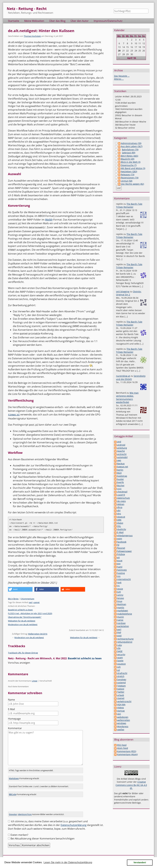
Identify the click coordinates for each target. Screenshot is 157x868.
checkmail (122, 492)
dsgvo (120, 523)
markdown (123, 611)
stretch (121, 676)
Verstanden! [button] (140, 862)
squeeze (121, 664)
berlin (120, 470)
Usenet (121, 698)
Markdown (14, 777)
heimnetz (122, 570)
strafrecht (122, 673)
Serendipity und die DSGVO (131, 377)
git (118, 557)
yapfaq (121, 729)
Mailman (122, 604)
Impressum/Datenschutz (108, 21)
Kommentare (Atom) (127, 754)
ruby (120, 645)
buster (121, 479)
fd (118, 545)
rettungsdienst (125, 642)
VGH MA (121, 704)
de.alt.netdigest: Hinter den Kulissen (41, 31)
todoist (121, 689)
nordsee (121, 623)
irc (118, 586)
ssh (119, 667)
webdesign (123, 717)
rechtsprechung (125, 639)
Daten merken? (19, 833)
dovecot (121, 517)
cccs (119, 489)
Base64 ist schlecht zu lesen (20, 608)
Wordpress (123, 726)
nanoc (120, 620)
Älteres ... (119, 79)
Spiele (120, 661)
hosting (121, 573)
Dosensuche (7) (129, 165)
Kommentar (15, 727)
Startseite (14, 21)
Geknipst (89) (129, 153)
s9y (119, 648)
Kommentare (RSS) (127, 751)
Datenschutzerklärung (74, 824)
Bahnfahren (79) (130, 150)
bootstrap (122, 476)
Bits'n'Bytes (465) (130, 156)
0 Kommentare (27, 597)
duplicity (122, 529)
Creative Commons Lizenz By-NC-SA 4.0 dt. (131, 785)
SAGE (120, 651)
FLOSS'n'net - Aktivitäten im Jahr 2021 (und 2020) (30, 612)
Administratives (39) (131, 143)
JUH (119, 592)
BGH (119, 473)
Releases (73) (128, 175)
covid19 (121, 495)
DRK (119, 520)
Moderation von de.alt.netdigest (23, 623)
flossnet (121, 548)
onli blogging (123, 292)
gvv (119, 564)
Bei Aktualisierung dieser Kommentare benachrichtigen (43, 837)
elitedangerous (125, 536)
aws (119, 460)
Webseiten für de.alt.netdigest (22, 620)
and (119, 442)
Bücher (121, 485)
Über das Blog (57, 21)
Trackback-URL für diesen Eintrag (23, 651)
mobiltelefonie (125, 614)
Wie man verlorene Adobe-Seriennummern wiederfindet (127, 397)
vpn (119, 714)
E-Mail (11, 708)
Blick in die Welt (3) (131, 162)
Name (11, 698)
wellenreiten (124, 720)
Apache (121, 451)
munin (121, 617)
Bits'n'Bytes (13, 597)
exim (120, 539)
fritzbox (121, 554)
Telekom (121, 686)
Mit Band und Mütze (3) (133, 168)
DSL (119, 526)
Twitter (121, 692)
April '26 (132, 58)
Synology (122, 679)
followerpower (124, 551)
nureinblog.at (123, 376)
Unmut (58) (127, 181)
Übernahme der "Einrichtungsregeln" (25, 616)
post (119, 636)
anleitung (122, 448)
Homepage (14, 717)
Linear (35, 680)
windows (122, 723)
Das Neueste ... (122, 76)
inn (119, 576)
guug (120, 561)
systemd (121, 683)
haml (120, 567)
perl (31, 601)
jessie (120, 589)
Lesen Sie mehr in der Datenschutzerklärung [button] (68, 862)
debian (121, 504)
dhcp (120, 507)
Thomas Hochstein (32, 36)
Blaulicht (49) (128, 159)
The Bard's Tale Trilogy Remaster (129, 205)
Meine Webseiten (34, 21)
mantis (121, 607)
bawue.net (123, 467)
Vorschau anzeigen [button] (19, 661)
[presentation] (31, 804)
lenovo (121, 598)
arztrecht (122, 454)
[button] (20, 588)
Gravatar (13, 813)
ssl (119, 670)
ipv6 (119, 582)
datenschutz (123, 498)
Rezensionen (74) (130, 178)
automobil (122, 457)
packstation (123, 626)
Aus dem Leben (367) (132, 146)
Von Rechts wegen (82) (132, 184)
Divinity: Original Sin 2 (129, 293)
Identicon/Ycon (25, 813)
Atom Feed (123, 748)
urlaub (121, 695)
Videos (121, 708)
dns (119, 514)
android (121, 445)
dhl (119, 511)
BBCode (12, 793)
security (121, 654)
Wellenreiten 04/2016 (38, 633)
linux (120, 601)
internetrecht (124, 579)
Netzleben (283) (129, 171)
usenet (36, 601)
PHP (119, 633)
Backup (121, 464)
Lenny (120, 595)
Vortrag (121, 711)
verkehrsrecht (124, 701)
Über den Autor (80, 21)
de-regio (121, 501)
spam (120, 658)
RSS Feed (122, 745)
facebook (122, 542)
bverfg (120, 482)
